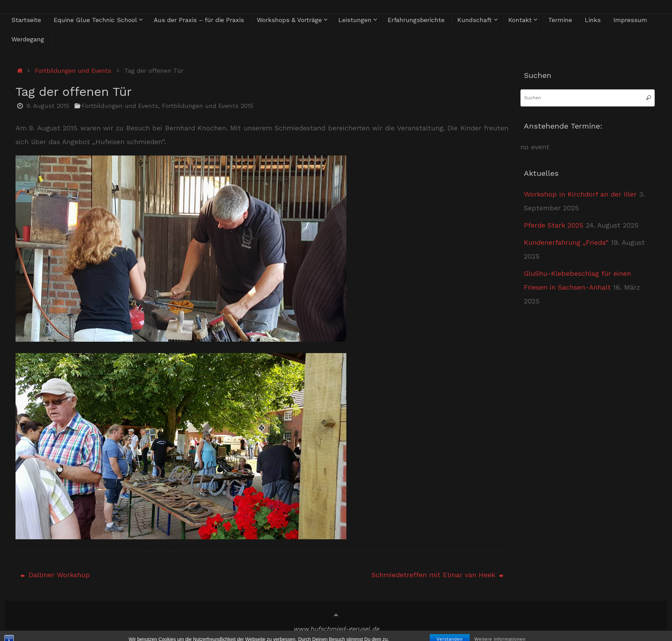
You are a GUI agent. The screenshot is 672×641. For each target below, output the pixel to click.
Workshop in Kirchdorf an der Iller (580, 194)
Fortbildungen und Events (73, 71)
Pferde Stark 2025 (554, 225)
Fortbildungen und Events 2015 (208, 106)
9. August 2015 (48, 106)
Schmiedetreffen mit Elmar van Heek (437, 575)
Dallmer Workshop (55, 575)
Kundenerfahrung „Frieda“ (566, 242)
